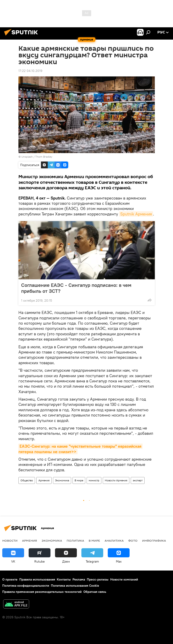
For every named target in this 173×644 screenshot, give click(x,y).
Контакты (64, 579)
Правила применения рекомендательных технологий (42, 592)
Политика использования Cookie (75, 586)
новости (10, 540)
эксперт (138, 480)
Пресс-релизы (98, 579)
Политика (75, 540)
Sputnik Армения (136, 214)
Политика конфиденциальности (26, 586)
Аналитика (114, 540)
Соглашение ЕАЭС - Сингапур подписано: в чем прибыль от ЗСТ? (76, 288)
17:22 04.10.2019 (30, 71)
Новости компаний (124, 579)
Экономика (62, 480)
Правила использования (37, 579)
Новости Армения (116, 480)
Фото (133, 540)
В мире (79, 480)
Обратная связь (95, 592)
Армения (44, 480)
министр (94, 480)
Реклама (79, 579)
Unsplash (27, 157)
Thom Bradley (44, 157)
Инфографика (154, 540)
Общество (27, 480)
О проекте (10, 579)
